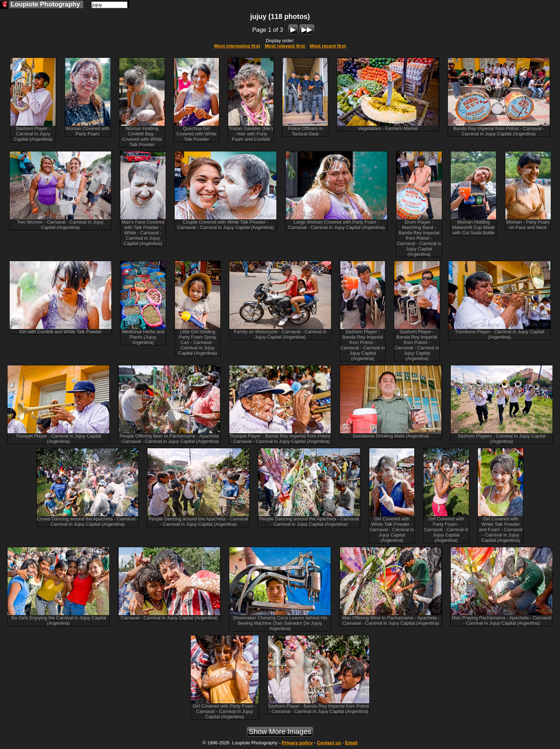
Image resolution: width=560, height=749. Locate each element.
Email (351, 743)
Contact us (329, 743)
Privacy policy (297, 743)
